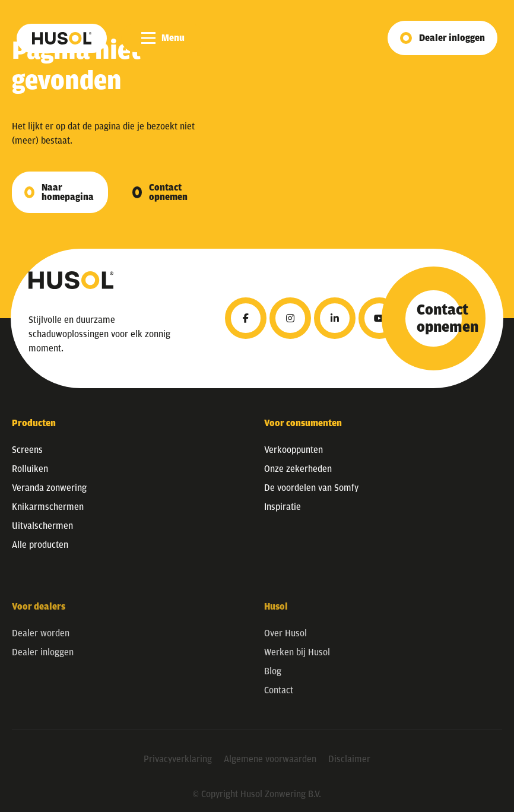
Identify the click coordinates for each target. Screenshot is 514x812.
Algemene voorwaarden (270, 766)
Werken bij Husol (297, 659)
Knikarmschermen (48, 507)
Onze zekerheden (298, 469)
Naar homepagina (68, 192)
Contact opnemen (168, 192)
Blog (273, 678)
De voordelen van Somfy (311, 488)
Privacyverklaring (178, 766)
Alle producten (40, 545)
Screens (27, 450)
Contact (279, 697)
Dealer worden (41, 640)
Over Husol (285, 640)
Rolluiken (30, 469)
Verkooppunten (294, 450)
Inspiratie (283, 507)
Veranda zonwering (49, 488)
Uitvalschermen (42, 526)
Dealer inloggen (452, 38)
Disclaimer (349, 766)
